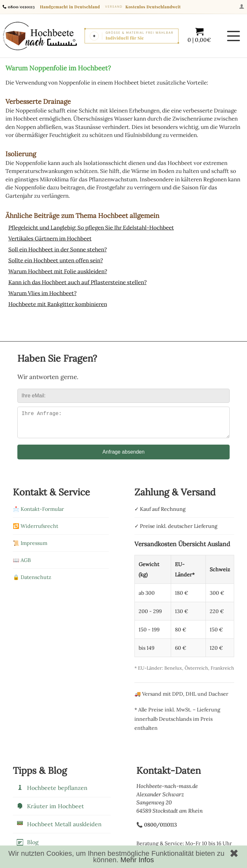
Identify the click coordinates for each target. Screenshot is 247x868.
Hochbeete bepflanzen (52, 793)
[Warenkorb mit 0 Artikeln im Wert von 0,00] (199, 36)
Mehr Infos (137, 860)
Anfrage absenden (124, 457)
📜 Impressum (30, 548)
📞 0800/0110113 (157, 830)
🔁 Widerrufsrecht (36, 531)
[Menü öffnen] (233, 36)
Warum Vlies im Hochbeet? (42, 293)
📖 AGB (22, 565)
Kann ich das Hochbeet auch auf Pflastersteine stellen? (78, 282)
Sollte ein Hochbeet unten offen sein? (56, 260)
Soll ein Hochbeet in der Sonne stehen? (58, 249)
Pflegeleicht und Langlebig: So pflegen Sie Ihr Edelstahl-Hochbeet (91, 228)
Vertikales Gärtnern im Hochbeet (50, 239)
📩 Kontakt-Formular (38, 514)
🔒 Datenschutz (32, 582)
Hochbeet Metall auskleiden (59, 829)
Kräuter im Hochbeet (50, 811)
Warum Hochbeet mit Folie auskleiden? (58, 271)
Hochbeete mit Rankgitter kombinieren (58, 304)
